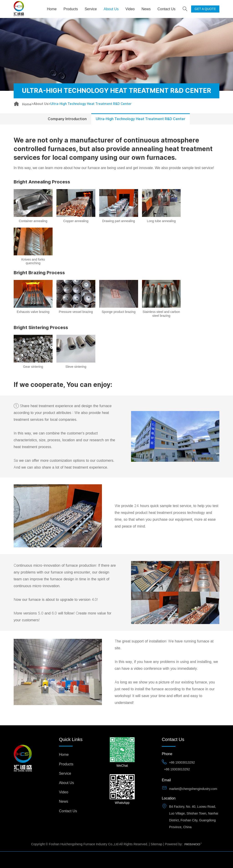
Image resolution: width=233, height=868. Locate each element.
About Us (111, 9)
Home (52, 9)
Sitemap (156, 844)
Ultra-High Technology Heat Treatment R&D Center (91, 104)
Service (91, 9)
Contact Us (166, 9)
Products (71, 9)
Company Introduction (67, 119)
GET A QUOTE (205, 9)
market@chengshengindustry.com (193, 789)
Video (130, 9)
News (146, 9)
